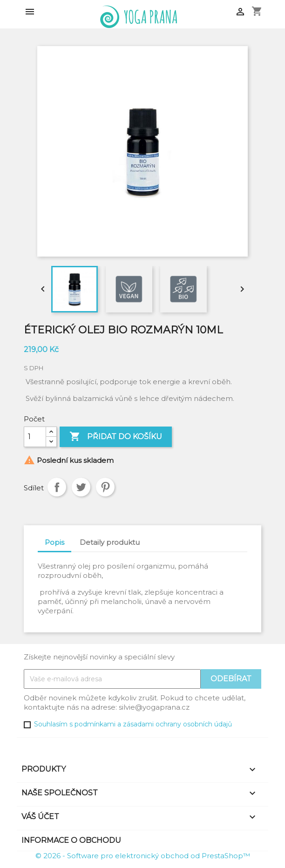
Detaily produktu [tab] (110, 542)
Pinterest (105, 487)
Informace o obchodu (71, 840)
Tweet (81, 487)
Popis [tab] (54, 542)
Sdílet (57, 487)
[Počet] (35, 437)
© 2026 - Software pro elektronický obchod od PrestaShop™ (143, 856)
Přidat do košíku (116, 437)
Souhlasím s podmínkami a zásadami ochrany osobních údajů (133, 724)
